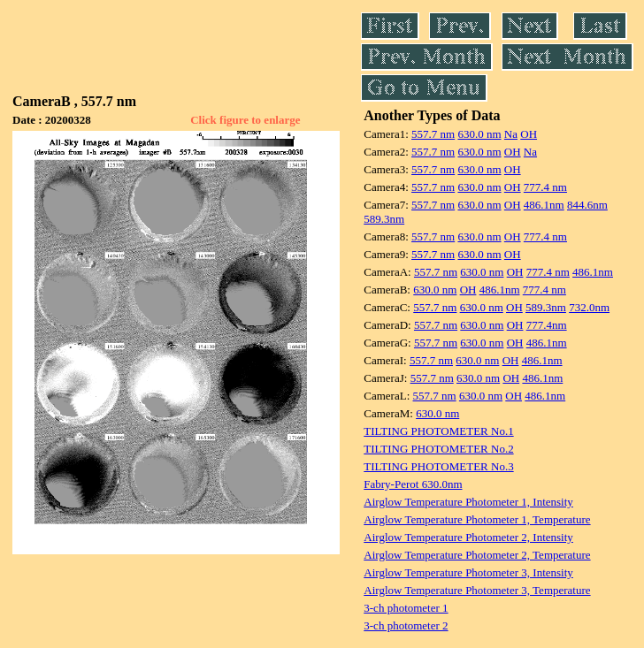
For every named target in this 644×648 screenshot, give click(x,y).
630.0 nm (479, 134)
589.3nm (384, 219)
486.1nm (544, 205)
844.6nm (587, 205)
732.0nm (589, 307)
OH (529, 134)
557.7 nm (433, 134)
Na (511, 134)
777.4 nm (545, 187)
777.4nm (547, 325)
